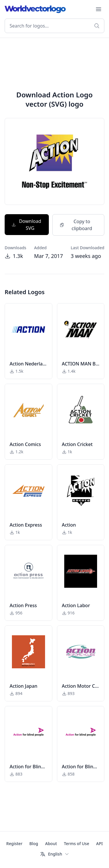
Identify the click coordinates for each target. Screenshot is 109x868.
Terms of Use (77, 844)
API (100, 844)
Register (14, 844)
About (51, 844)
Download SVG (26, 225)
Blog (34, 844)
